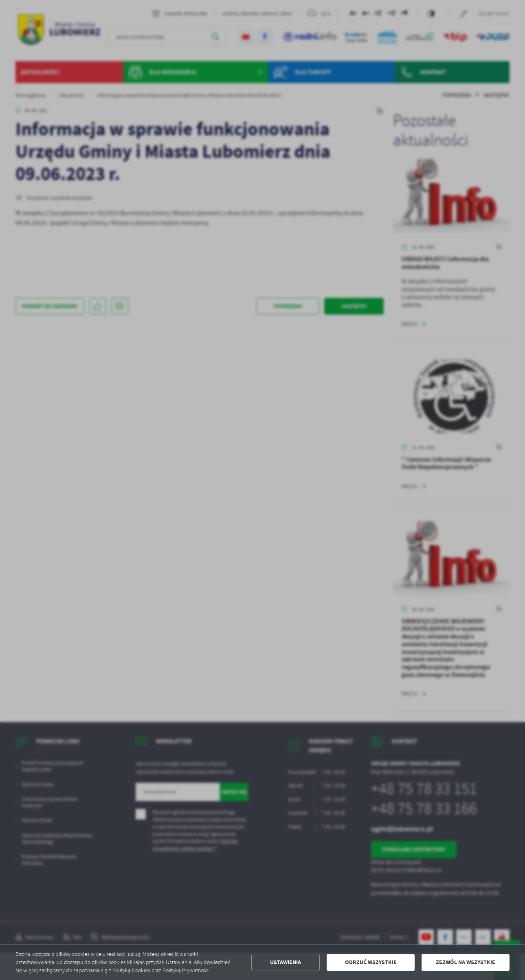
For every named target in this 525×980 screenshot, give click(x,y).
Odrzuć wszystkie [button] (371, 962)
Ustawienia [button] (286, 962)
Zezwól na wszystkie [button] (466, 962)
